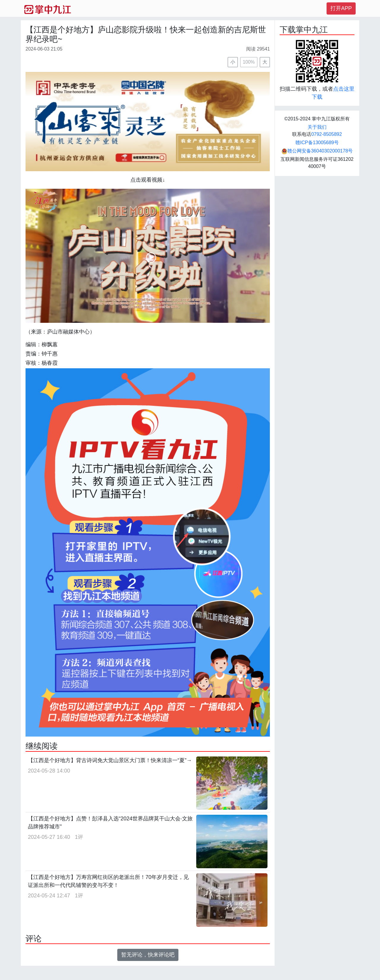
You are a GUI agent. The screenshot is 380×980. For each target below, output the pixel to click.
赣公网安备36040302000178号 (317, 151)
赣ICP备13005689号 (317, 143)
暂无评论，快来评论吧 (148, 955)
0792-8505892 (326, 134)
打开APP (341, 8)
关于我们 (317, 127)
